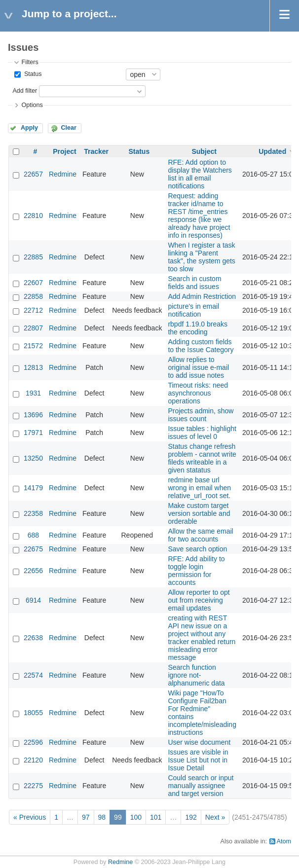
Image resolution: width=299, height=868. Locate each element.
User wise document (199, 742)
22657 (33, 174)
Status (32, 74)
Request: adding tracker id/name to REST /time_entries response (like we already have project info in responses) (199, 216)
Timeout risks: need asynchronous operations (198, 393)
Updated (272, 151)
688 (33, 535)
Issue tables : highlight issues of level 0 (202, 433)
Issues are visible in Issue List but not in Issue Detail (198, 760)
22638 (33, 638)
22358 (33, 513)
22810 (33, 216)
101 (156, 817)
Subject (204, 151)
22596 (33, 742)
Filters (30, 62)
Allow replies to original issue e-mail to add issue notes (198, 367)
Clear (69, 128)
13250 (33, 458)
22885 (33, 257)
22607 (33, 283)
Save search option (197, 549)
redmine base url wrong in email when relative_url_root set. (199, 488)
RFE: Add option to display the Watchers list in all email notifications (200, 174)
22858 (33, 296)
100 (136, 817)
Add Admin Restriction (202, 296)
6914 (33, 600)
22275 (33, 786)
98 (102, 817)
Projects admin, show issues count (201, 415)
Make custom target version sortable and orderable (199, 513)
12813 (33, 367)
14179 (33, 488)
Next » (215, 817)
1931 (33, 393)
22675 (33, 549)
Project (64, 151)
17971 (33, 433)
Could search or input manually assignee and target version (201, 786)
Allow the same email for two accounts (200, 535)
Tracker (96, 151)
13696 (33, 415)
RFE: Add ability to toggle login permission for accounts (196, 571)
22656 (33, 571)
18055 (33, 713)
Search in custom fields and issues (194, 283)
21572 (33, 346)
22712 (33, 310)
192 (191, 817)
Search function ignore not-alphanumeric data (196, 675)
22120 (33, 760)
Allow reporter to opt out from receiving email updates (199, 600)
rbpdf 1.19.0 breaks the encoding (198, 328)
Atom (284, 841)
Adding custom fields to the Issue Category (201, 346)
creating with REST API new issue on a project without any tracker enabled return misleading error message (202, 638)
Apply (29, 128)
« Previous (30, 817)
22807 (33, 328)
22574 (33, 675)
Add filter (25, 91)
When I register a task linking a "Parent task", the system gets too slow (201, 257)
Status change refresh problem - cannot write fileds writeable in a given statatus (202, 458)
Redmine (63, 174)
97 (86, 817)
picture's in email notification (193, 310)
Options (32, 105)
